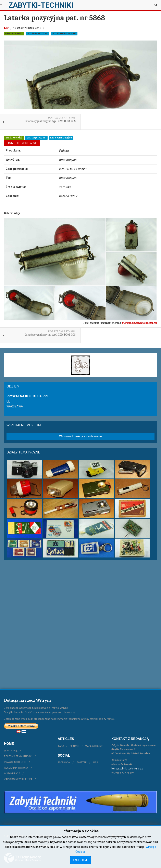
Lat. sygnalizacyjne (64, 33)
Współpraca (12, 774)
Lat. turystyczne (38, 33)
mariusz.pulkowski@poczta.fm (140, 323)
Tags (61, 746)
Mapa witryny (94, 746)
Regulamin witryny (16, 768)
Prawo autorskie (15, 762)
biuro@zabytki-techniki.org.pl (127, 769)
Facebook (64, 763)
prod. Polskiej (14, 33)
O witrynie (11, 751)
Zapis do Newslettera (18, 779)
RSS (96, 763)
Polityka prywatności (18, 756)
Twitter (82, 763)
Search (74, 746)
